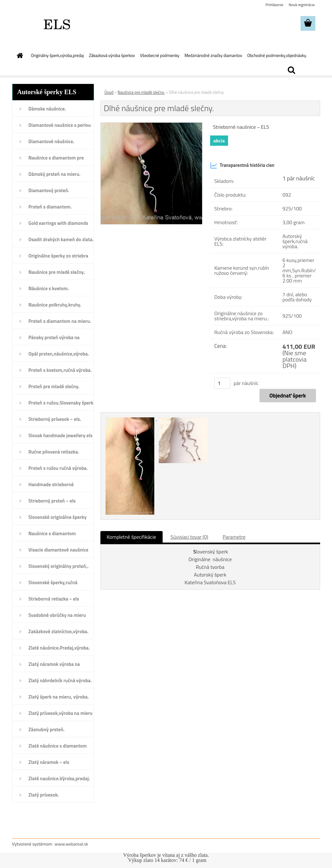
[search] (291, 70)
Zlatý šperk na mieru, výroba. (59, 697)
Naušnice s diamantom (52, 533)
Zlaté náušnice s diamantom (58, 746)
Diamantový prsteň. (49, 190)
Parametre (234, 537)
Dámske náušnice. (47, 109)
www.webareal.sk (71, 844)
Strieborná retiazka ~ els (54, 599)
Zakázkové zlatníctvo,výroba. (59, 631)
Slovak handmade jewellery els (61, 435)
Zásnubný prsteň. (47, 729)
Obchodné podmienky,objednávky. (277, 55)
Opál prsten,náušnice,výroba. (59, 354)
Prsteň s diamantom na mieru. (60, 321)
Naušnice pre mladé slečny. (57, 272)
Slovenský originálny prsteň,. (59, 566)
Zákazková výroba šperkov (112, 55)
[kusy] (222, 383)
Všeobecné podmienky (160, 55)
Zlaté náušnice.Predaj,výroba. (59, 648)
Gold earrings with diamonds (58, 223)
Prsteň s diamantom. (50, 207)
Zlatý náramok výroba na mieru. (54, 666)
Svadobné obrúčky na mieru (57, 615)
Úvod (109, 92)
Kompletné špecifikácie (132, 537)
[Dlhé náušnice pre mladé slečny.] (152, 125)
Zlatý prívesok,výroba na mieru (61, 713)
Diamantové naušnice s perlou (60, 125)
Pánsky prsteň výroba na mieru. (54, 340)
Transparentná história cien (242, 165)
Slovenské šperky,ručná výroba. (53, 585)
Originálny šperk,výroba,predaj (58, 55)
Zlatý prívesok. (44, 795)
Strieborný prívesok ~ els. (55, 419)
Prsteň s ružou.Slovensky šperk (61, 403)
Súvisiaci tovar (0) (189, 537)
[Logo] (56, 24)
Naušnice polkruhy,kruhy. (55, 305)
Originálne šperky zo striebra (59, 256)
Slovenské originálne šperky (58, 517)
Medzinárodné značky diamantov (213, 55)
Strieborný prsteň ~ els (52, 501)
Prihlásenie (274, 5)
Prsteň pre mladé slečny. (54, 386)
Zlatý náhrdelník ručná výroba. (60, 680)
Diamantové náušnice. (51, 141)
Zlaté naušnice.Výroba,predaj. (59, 778)
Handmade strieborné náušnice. (51, 487)
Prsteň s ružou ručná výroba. (58, 468)
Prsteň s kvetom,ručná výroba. (60, 370)
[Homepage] (19, 55)
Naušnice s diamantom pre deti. (56, 160)
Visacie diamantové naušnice (59, 550)
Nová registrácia (302, 5)
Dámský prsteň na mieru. (55, 174)
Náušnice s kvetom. (49, 288)
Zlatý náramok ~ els (49, 762)
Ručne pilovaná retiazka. (54, 452)
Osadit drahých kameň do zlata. (61, 239)
